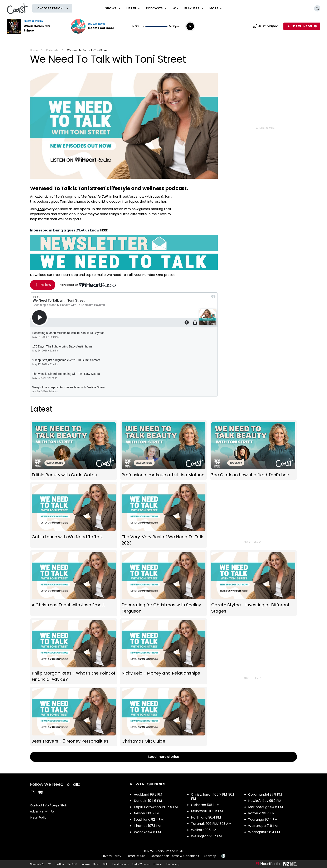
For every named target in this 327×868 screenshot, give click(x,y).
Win (176, 8)
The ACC (72, 864)
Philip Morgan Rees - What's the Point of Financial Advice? (74, 651)
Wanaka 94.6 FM (147, 832)
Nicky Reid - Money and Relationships (164, 651)
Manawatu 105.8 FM (207, 811)
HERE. (104, 230)
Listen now (93, 26)
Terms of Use (136, 856)
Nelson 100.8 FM (147, 813)
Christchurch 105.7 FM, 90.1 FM (213, 797)
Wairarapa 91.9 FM (263, 826)
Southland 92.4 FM (149, 819)
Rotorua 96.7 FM (261, 813)
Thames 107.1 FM (147, 826)
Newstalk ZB (37, 864)
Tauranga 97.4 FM (263, 819)
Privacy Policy (111, 856)
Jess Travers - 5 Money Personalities (74, 716)
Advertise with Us (42, 811)
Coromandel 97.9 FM (265, 794)
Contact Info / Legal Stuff (49, 805)
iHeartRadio (38, 817)
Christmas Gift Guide (164, 716)
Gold (106, 864)
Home (34, 50)
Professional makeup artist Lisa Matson (164, 450)
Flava (96, 864)
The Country (173, 864)
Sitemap (210, 856)
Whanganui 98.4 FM (264, 832)
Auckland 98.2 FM (148, 794)
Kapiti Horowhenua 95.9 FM (156, 807)
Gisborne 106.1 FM (205, 805)
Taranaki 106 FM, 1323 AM (211, 824)
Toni (41, 209)
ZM (49, 864)
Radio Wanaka (141, 864)
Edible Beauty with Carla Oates (74, 450)
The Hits (59, 864)
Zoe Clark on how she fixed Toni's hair (253, 450)
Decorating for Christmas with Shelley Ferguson (164, 583)
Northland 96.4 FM (206, 817)
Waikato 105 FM (204, 830)
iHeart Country (120, 864)
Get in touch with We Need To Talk (74, 515)
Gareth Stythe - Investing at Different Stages (253, 583)
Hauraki (85, 864)
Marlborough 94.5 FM (265, 807)
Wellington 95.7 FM (206, 836)
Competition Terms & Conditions (175, 856)
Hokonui (158, 864)
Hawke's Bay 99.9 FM (265, 801)
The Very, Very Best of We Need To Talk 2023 (164, 515)
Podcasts (52, 50)
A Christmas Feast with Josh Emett (74, 583)
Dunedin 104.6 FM (148, 801)
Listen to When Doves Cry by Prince (33, 26)
